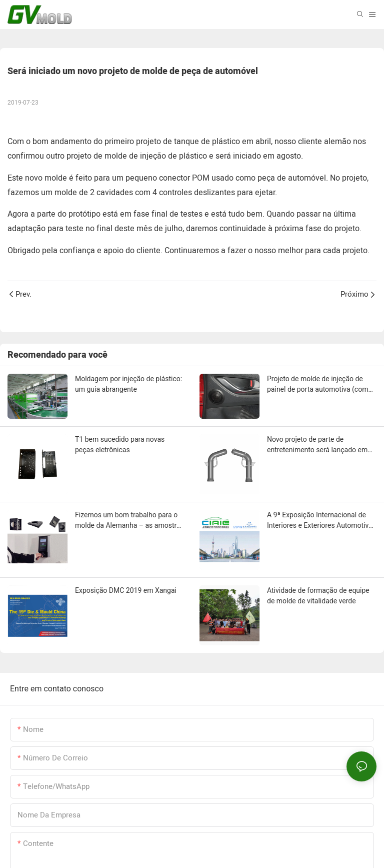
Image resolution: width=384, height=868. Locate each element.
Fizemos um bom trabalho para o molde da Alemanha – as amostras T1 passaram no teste (129, 521)
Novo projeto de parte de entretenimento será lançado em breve (317, 445)
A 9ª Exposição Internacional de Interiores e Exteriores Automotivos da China (321, 521)
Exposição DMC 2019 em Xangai (126, 590)
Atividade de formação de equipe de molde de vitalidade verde (318, 596)
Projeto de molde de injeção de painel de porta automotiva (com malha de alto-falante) (317, 385)
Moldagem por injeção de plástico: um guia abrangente (128, 384)
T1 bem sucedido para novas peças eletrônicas (120, 445)
